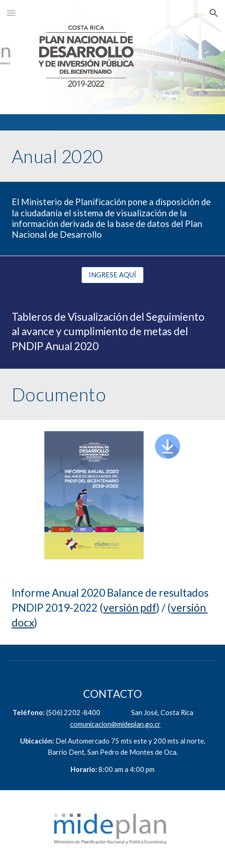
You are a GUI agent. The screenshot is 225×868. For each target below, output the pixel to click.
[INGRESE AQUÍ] (112, 275)
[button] (11, 13)
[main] (112, 156)
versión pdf (130, 608)
